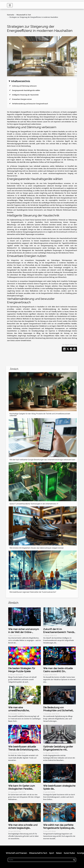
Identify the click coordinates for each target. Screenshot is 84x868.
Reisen (59, 853)
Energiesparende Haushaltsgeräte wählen (26, 90)
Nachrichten (46, 208)
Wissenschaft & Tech (24, 15)
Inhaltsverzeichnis (21, 81)
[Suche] (42, 860)
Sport (52, 853)
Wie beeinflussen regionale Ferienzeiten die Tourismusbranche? (33, 592)
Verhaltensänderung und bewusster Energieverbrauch (30, 104)
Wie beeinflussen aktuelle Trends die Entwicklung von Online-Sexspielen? (23, 750)
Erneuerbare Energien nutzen (22, 99)
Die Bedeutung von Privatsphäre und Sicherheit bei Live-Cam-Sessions (58, 710)
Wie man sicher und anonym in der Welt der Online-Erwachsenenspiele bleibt (24, 632)
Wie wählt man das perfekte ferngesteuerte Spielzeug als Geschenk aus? (59, 828)
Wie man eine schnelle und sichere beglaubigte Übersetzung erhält (23, 828)
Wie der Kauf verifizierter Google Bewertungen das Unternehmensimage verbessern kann (42, 460)
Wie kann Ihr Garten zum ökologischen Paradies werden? (22, 789)
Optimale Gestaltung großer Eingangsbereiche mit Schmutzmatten (58, 750)
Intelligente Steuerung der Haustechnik (25, 95)
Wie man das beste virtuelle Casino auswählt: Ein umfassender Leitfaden (58, 671)
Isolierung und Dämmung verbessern (24, 86)
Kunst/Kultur (69, 853)
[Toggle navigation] (10, 5)
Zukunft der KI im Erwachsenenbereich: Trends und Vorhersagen (59, 632)
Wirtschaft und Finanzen (16, 853)
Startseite (11, 15)
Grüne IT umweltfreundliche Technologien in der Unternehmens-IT (34, 504)
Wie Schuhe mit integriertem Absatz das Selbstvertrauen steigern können (37, 548)
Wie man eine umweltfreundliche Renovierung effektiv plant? (23, 710)
